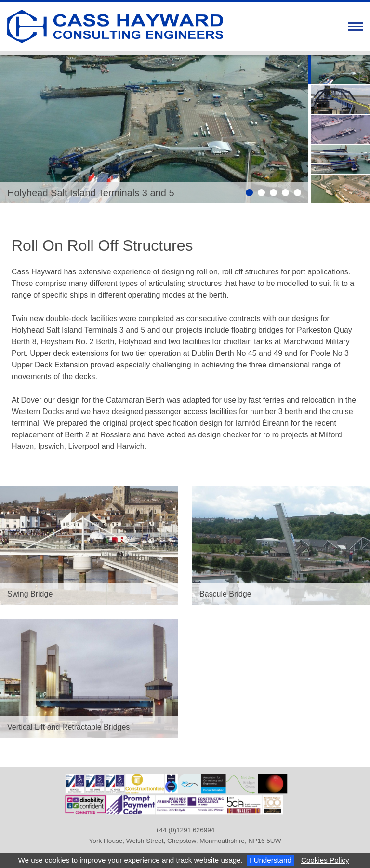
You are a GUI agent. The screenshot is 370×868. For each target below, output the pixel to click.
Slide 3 (273, 193)
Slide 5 (297, 193)
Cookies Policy (325, 860)
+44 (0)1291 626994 (185, 830)
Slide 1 (249, 193)
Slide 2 (261, 193)
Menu (356, 27)
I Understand (271, 860)
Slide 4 (285, 193)
